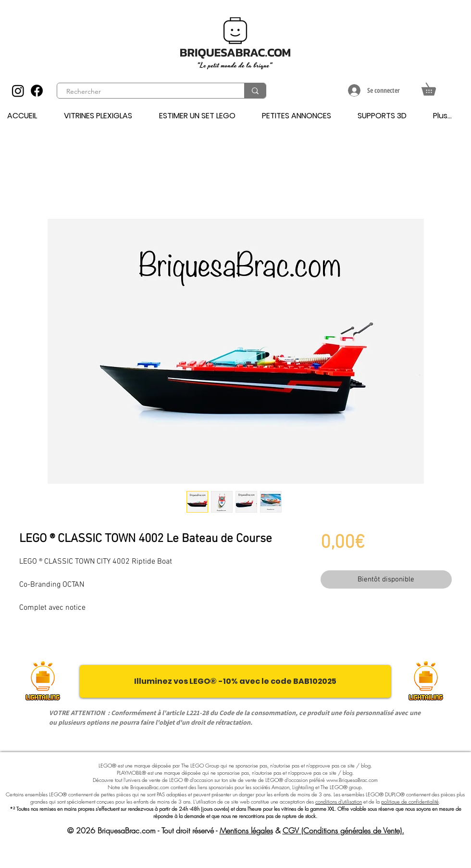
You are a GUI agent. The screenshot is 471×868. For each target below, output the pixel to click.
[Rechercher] (145, 92)
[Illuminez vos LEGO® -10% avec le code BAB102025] (235, 681)
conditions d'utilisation (339, 801)
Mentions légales (246, 830)
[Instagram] (18, 91)
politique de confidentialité (410, 801)
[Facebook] (37, 91)
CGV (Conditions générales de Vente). (343, 830)
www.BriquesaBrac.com (352, 780)
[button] (435, 87)
